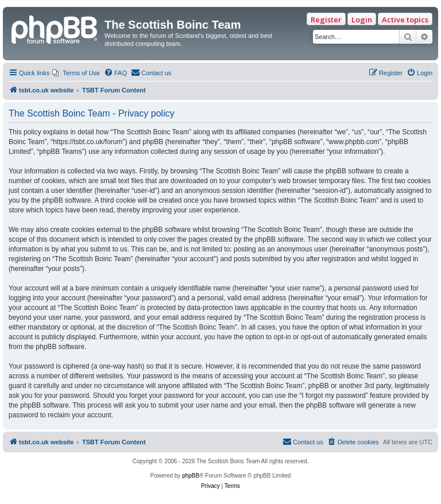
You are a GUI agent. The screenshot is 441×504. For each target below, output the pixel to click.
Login (362, 20)
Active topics (405, 20)
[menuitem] (76, 73)
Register (326, 20)
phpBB (191, 476)
